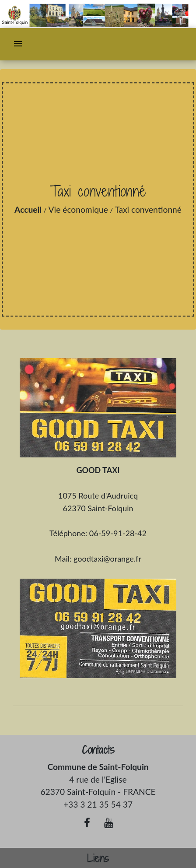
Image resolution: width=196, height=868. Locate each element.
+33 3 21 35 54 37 (98, 804)
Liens (98, 859)
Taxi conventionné (148, 209)
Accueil (28, 209)
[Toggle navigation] (18, 44)
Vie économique (78, 209)
